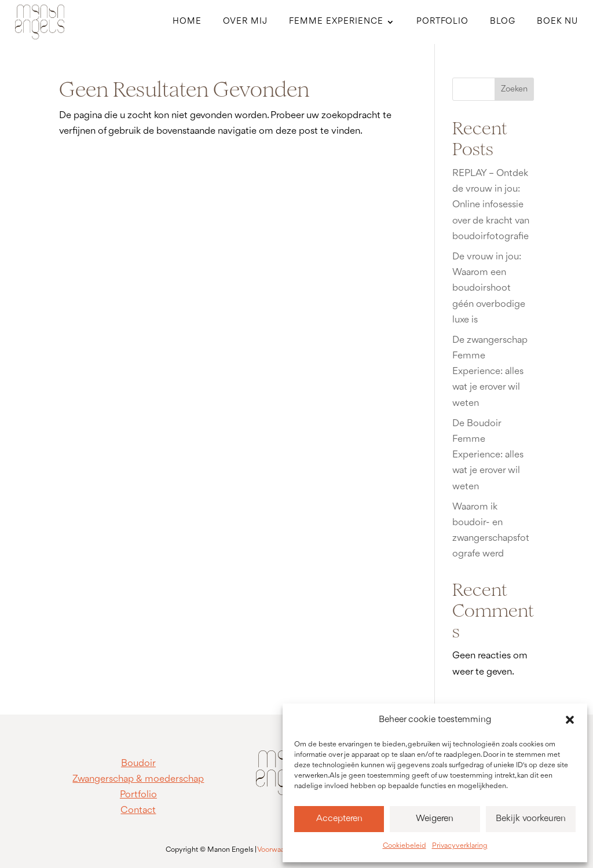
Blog (503, 22)
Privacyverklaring (460, 846)
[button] (570, 720)
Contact (138, 810)
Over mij (245, 22)
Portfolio (442, 22)
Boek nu (557, 22)
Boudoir (138, 763)
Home (187, 22)
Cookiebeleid (405, 846)
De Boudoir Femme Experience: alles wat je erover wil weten (488, 455)
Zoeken (514, 89)
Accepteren (339, 819)
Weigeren (435, 819)
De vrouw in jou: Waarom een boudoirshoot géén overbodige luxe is (489, 288)
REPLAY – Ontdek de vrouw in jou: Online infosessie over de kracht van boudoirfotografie (491, 205)
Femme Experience (336, 22)
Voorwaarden (278, 850)
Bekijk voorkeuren (531, 819)
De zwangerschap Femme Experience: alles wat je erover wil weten (490, 372)
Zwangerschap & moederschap (138, 779)
